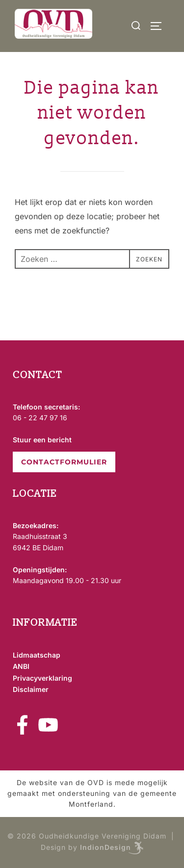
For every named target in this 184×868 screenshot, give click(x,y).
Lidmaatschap (37, 655)
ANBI (21, 666)
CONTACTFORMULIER (64, 462)
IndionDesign (105, 847)
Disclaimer (31, 689)
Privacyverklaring (42, 678)
